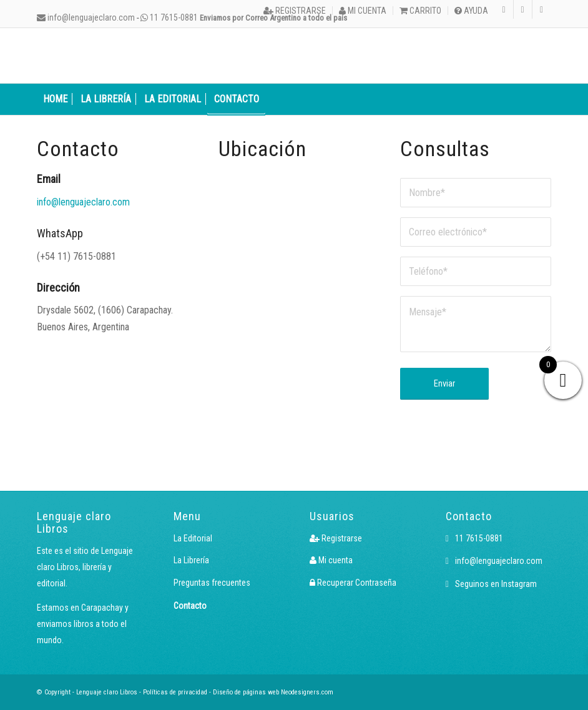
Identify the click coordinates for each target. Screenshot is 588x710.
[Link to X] (542, 9)
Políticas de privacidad (175, 692)
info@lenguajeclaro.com (86, 17)
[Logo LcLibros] (130, 56)
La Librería (191, 560)
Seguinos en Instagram (491, 584)
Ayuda (471, 11)
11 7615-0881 (169, 17)
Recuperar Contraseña (353, 583)
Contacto (190, 606)
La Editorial (193, 538)
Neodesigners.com (307, 692)
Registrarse (295, 11)
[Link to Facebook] (523, 9)
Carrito (420, 11)
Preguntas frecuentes (212, 583)
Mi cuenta (363, 11)
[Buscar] (544, 99)
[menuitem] (295, 11)
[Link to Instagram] (504, 9)
